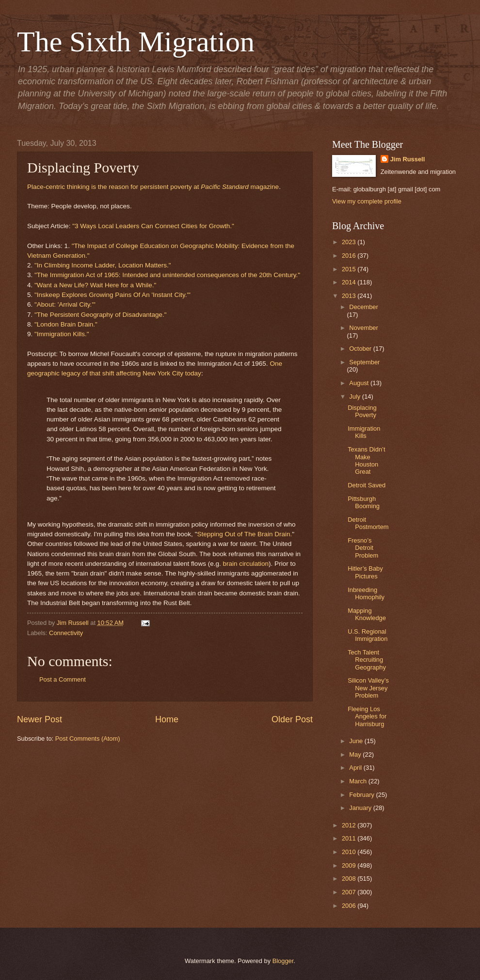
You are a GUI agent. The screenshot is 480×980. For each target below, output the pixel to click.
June (357, 741)
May (356, 754)
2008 (350, 879)
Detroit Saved (367, 485)
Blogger (283, 961)
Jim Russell (408, 159)
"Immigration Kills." (62, 334)
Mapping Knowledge (367, 614)
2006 (350, 906)
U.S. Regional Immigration (368, 635)
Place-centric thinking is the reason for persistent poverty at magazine (153, 187)
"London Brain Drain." (66, 324)
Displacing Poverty (362, 411)
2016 (350, 256)
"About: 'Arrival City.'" (65, 304)
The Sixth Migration (136, 42)
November (363, 328)
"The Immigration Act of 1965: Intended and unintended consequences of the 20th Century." (167, 275)
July (355, 397)
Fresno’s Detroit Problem (363, 548)
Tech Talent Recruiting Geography (367, 660)
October (361, 349)
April (356, 768)
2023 (350, 242)
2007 (350, 892)
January (361, 808)
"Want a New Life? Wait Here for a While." (95, 285)
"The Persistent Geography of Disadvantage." (101, 315)
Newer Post (40, 719)
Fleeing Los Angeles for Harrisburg (367, 716)
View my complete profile (367, 201)
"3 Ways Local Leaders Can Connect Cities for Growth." (153, 226)
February (362, 795)
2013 (350, 296)
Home (167, 719)
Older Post (292, 719)
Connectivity (66, 633)
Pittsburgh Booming (364, 502)
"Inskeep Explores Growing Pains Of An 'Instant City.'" (112, 295)
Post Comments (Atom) (88, 739)
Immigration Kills (364, 432)
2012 (350, 825)
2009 (350, 865)
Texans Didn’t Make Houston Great (366, 460)
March (359, 781)
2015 (350, 269)
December (363, 307)
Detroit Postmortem (368, 523)
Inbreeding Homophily (366, 593)
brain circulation (246, 564)
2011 (350, 838)
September (364, 362)
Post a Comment (63, 679)
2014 (350, 282)
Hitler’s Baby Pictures (365, 572)
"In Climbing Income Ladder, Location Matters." (103, 265)
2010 (350, 852)
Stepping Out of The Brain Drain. (244, 534)
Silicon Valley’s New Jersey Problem (368, 688)
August (360, 383)
